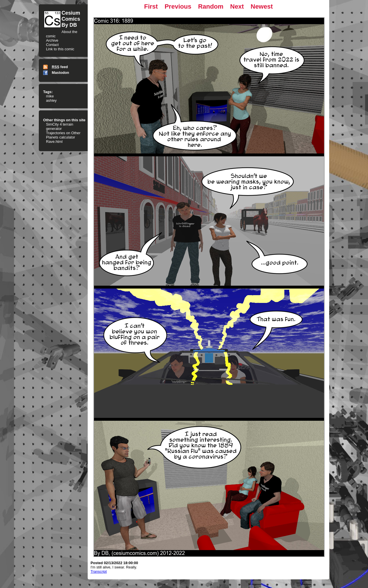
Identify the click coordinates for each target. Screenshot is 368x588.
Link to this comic (60, 49)
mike (50, 96)
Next (237, 6)
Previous (178, 6)
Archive (52, 40)
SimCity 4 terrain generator (60, 126)
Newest (262, 6)
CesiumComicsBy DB (71, 19)
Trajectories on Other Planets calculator (63, 135)
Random (211, 6)
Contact (52, 45)
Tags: (48, 92)
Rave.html (54, 142)
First (151, 6)
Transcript (99, 571)
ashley (51, 100)
